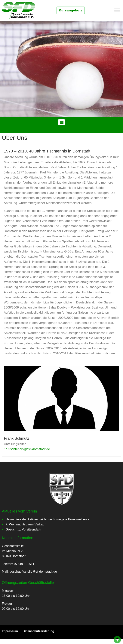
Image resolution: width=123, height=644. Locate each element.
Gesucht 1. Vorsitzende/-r (23, 529)
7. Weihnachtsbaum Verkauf (25, 524)
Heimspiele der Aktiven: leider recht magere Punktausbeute (47, 519)
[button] (62, 122)
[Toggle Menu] (117, 10)
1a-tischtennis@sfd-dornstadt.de (27, 449)
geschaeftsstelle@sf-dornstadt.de (33, 572)
